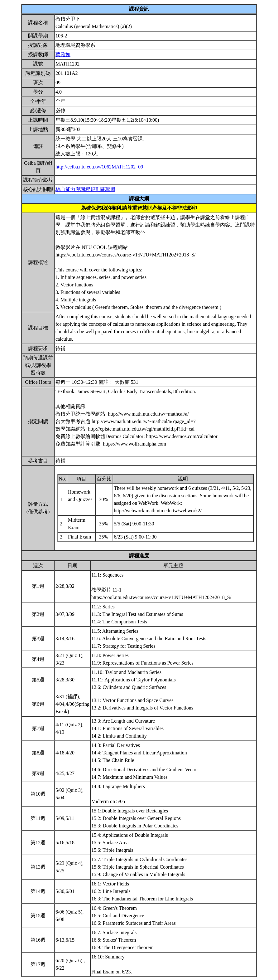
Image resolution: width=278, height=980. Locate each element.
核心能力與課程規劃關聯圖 (85, 189)
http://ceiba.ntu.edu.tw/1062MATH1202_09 (99, 167)
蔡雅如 (63, 54)
